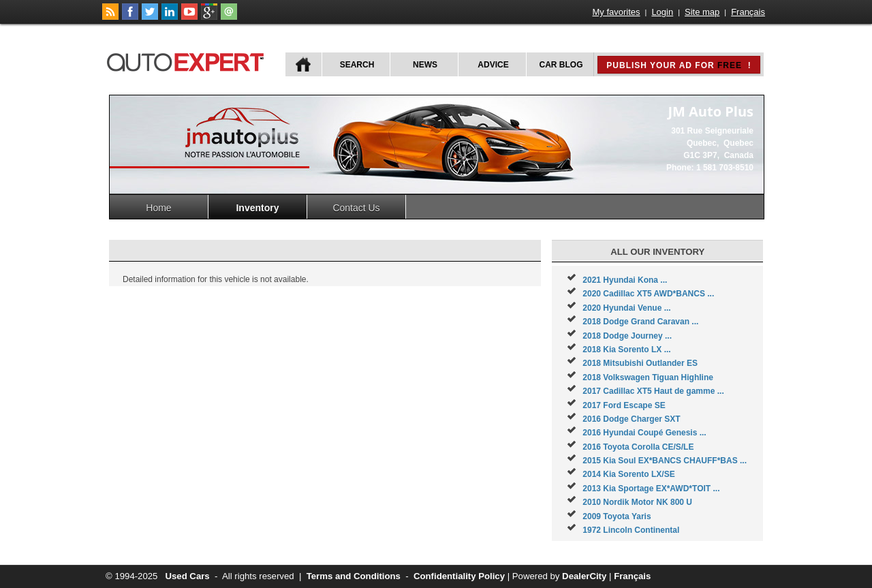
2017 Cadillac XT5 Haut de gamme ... (653, 391)
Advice (493, 65)
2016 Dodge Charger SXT (631, 419)
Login (662, 12)
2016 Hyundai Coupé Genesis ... (644, 433)
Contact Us (356, 208)
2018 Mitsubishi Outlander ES (640, 363)
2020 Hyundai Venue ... (626, 308)
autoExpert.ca (188, 60)
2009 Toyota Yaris (617, 516)
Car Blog (561, 65)
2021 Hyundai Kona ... (625, 280)
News (425, 65)
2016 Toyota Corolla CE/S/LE (638, 447)
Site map (702, 12)
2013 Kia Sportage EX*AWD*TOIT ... (651, 489)
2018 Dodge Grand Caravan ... (640, 322)
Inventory (257, 208)
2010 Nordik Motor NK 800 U (637, 502)
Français (748, 12)
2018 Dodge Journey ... (627, 336)
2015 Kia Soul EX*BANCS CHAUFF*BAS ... (665, 461)
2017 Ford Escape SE (624, 405)
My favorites (617, 12)
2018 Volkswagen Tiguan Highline (648, 377)
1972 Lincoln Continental (631, 530)
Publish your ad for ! (679, 65)
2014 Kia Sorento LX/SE (628, 474)
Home (158, 208)
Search (357, 65)
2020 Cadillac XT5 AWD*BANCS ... (648, 294)
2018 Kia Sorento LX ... (626, 350)
